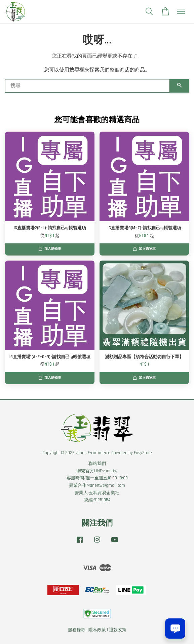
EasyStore (143, 453)
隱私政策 (97, 630)
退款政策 (118, 630)
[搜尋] (87, 86)
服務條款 (77, 630)
